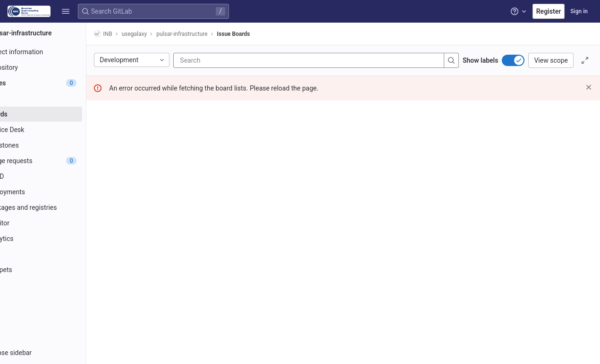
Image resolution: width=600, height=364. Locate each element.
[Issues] (60, 83)
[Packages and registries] (60, 207)
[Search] (271, 60)
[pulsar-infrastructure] (60, 33)
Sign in (579, 11)
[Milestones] (60, 145)
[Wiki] (60, 254)
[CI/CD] (60, 176)
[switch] (513, 60)
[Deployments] (60, 192)
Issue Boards (268, 34)
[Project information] (60, 52)
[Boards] (60, 114)
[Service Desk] (60, 130)
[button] (66, 11)
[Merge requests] (60, 161)
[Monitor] (60, 223)
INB (137, 34)
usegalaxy (169, 34)
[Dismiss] (589, 87)
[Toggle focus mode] (585, 60)
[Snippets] (60, 270)
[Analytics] (60, 239)
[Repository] (60, 67)
